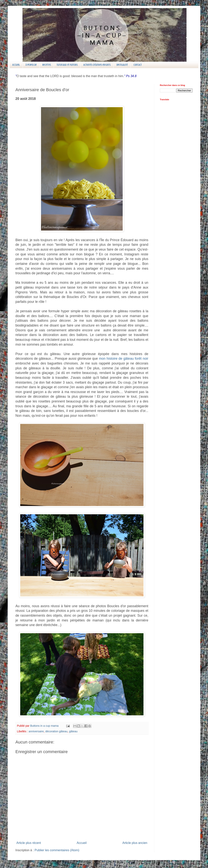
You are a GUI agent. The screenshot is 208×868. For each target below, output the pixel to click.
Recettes (47, 65)
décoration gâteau (56, 731)
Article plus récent (29, 843)
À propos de (31, 65)
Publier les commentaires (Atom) (57, 850)
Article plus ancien (135, 843)
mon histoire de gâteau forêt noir (124, 359)
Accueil (16, 65)
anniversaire (36, 731)
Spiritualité (122, 65)
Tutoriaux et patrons (67, 65)
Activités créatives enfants (97, 65)
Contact (138, 65)
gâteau (73, 731)
